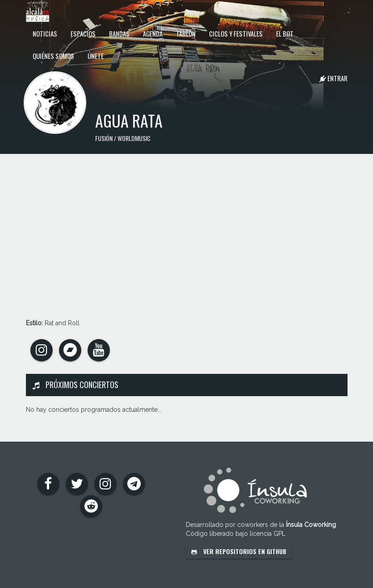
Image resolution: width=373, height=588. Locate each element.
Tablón (186, 33)
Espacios (83, 33)
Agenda (153, 33)
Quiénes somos (53, 56)
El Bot (285, 33)
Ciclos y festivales (236, 33)
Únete (96, 56)
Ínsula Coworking (311, 525)
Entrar (333, 78)
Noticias (45, 33)
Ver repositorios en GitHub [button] (239, 551)
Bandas (119, 33)
